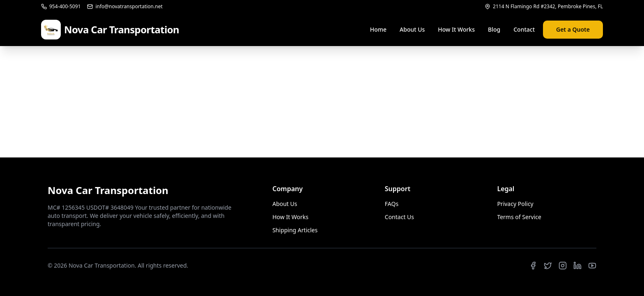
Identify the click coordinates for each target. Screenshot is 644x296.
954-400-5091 (61, 7)
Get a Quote (573, 29)
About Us (412, 29)
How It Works (456, 29)
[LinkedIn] (577, 266)
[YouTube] (592, 266)
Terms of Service (519, 217)
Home (378, 29)
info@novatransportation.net (125, 7)
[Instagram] (563, 266)
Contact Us (399, 217)
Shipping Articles (295, 230)
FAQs (392, 204)
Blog (494, 29)
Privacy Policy (515, 204)
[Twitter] (548, 266)
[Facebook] (533, 266)
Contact (524, 29)
